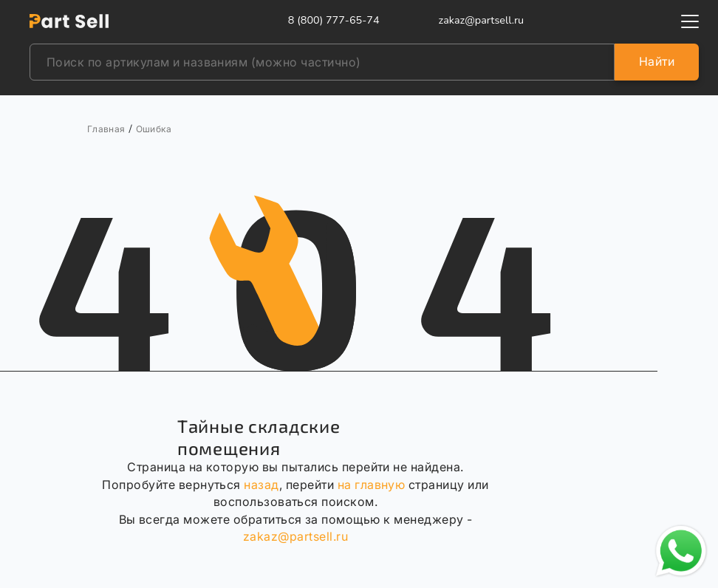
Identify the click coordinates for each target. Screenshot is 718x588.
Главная (106, 129)
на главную (372, 485)
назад (261, 485)
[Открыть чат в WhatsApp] (681, 551)
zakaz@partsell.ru (295, 536)
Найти (657, 61)
